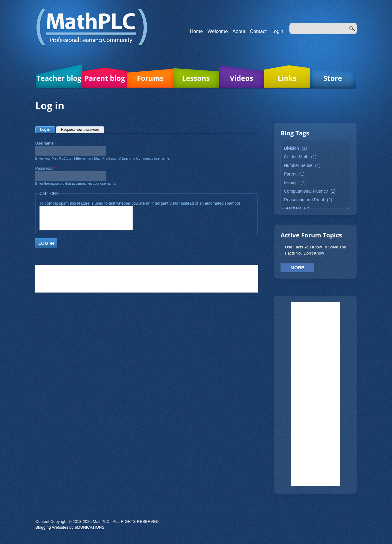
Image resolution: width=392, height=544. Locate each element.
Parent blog (104, 78)
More (298, 268)
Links (287, 78)
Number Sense (298, 165)
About (239, 31)
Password (45, 168)
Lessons (196, 78)
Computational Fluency (306, 191)
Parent (290, 174)
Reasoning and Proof (304, 200)
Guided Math (296, 157)
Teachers (293, 208)
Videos (242, 78)
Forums (150, 78)
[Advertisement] (315, 394)
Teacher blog (59, 78)
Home (196, 31)
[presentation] (86, 218)
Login (277, 31)
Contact (258, 31)
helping (291, 183)
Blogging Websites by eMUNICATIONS (70, 527)
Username (46, 143)
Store (333, 78)
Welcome (218, 31)
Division (291, 148)
